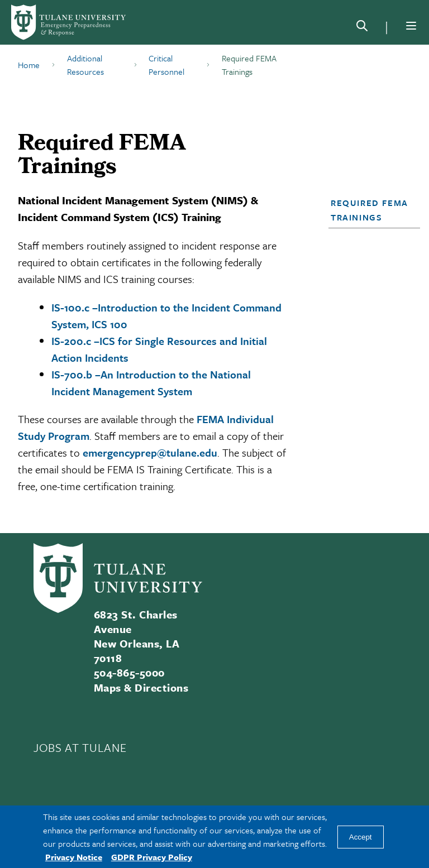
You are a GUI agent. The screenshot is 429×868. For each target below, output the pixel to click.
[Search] (362, 28)
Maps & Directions (141, 687)
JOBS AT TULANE (80, 747)
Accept (361, 837)
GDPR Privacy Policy (152, 857)
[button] (371, 210)
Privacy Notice (74, 857)
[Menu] (411, 26)
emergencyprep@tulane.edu (150, 452)
